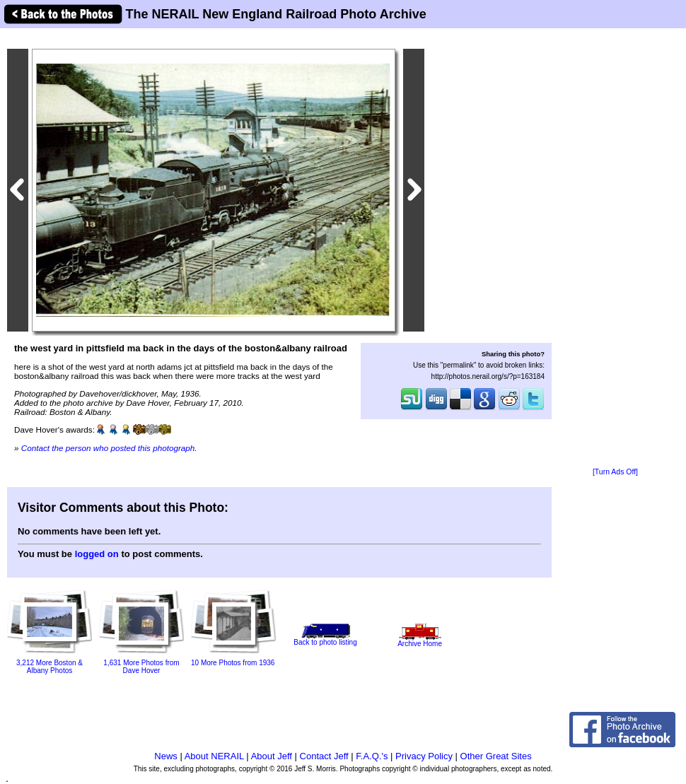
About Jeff (272, 756)
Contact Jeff (324, 756)
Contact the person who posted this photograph (108, 448)
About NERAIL (214, 756)
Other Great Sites (496, 756)
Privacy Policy (424, 756)
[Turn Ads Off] (615, 472)
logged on (97, 554)
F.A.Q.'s (372, 756)
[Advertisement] (615, 249)
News (166, 756)
